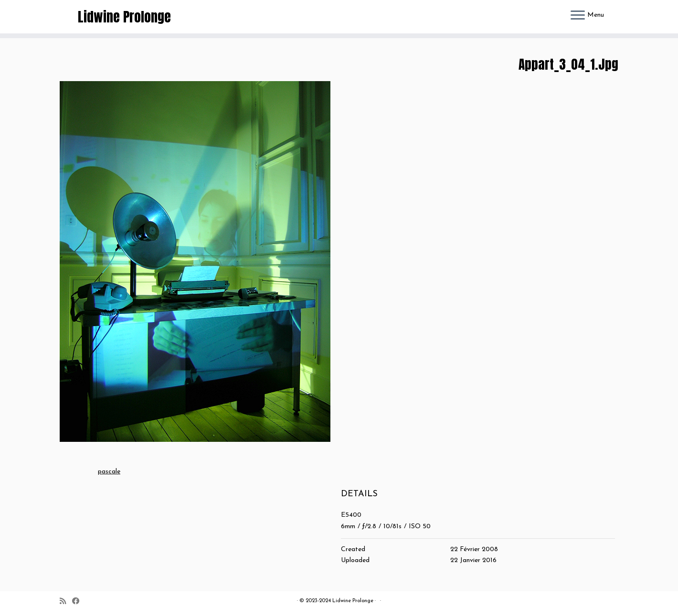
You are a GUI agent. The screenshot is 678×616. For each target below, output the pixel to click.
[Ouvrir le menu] (578, 16)
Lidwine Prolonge (124, 17)
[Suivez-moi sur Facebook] (79, 602)
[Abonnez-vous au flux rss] (66, 602)
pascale (109, 472)
